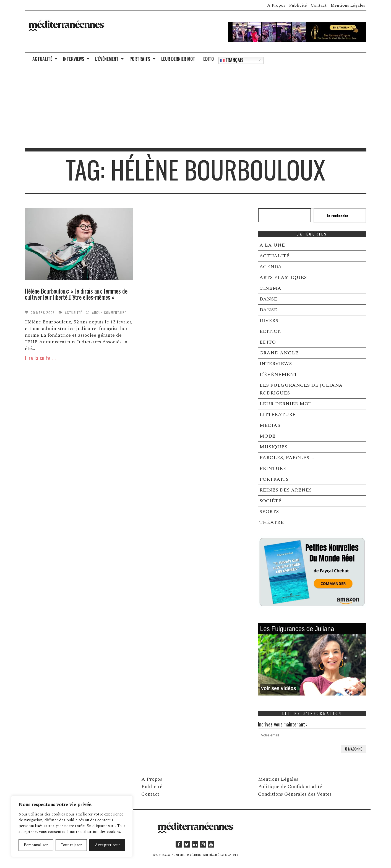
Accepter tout (107, 845)
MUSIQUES (273, 447)
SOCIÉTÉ (270, 501)
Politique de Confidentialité (290, 787)
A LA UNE (272, 245)
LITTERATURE (277, 415)
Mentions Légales (348, 5)
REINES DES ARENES (286, 490)
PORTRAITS (140, 59)
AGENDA (271, 267)
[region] (72, 826)
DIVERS (269, 321)
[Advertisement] (195, 107)
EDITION (271, 331)
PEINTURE (273, 468)
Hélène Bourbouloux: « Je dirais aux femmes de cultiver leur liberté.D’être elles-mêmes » (76, 294)
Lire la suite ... (41, 358)
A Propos (276, 5)
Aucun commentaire (109, 313)
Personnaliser (36, 845)
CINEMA (270, 288)
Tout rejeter (71, 845)
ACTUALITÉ (42, 59)
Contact (319, 5)
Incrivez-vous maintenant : (312, 731)
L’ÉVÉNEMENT (107, 59)
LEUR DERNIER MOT (178, 59)
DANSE (268, 299)
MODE (267, 436)
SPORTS (269, 512)
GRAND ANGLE (279, 353)
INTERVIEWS (74, 59)
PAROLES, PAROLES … (287, 458)
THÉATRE (272, 522)
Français (232, 60)
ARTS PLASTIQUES (283, 277)
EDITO (208, 59)
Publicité (298, 5)
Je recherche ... (340, 215)
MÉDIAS (270, 425)
